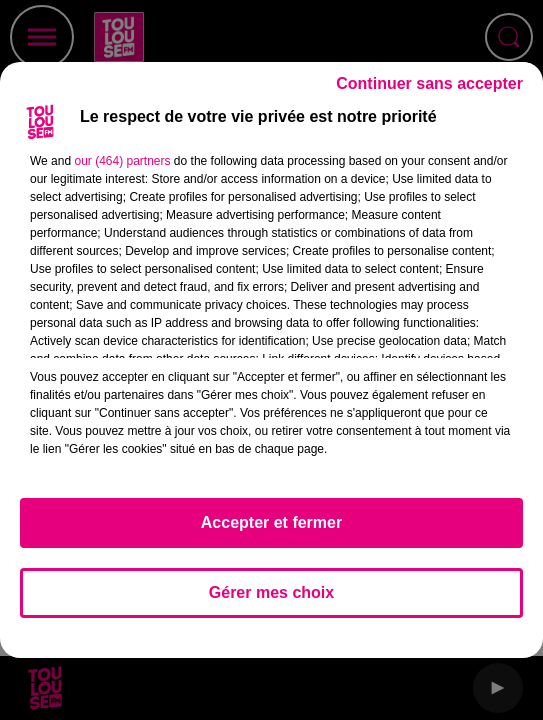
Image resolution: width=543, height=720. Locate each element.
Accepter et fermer (271, 522)
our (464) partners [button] (122, 161)
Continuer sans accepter (429, 83)
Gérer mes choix (271, 592)
